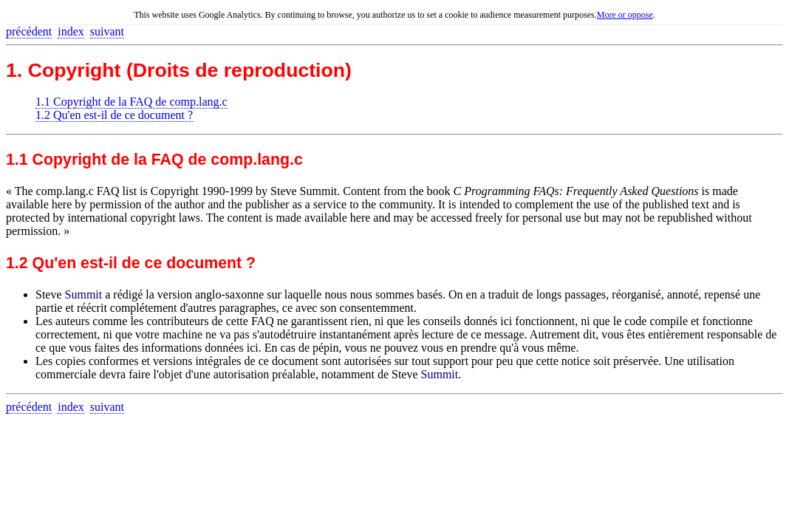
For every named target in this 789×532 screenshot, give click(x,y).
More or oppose (625, 15)
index (71, 31)
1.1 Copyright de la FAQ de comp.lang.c (131, 102)
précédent (29, 31)
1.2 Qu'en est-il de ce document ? (114, 115)
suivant (107, 31)
